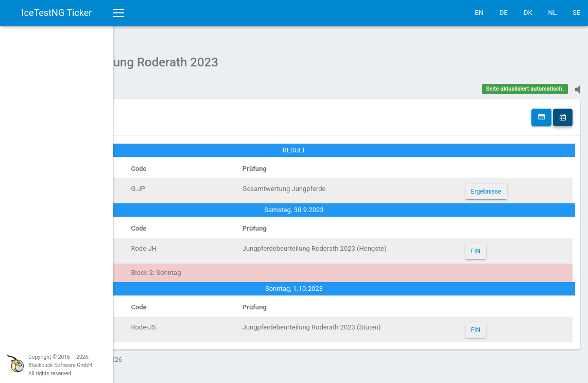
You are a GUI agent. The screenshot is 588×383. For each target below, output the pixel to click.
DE (504, 13)
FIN (498, 246)
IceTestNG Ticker (57, 13)
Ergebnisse (509, 186)
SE (576, 13)
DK (528, 13)
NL (552, 13)
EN (479, 13)
